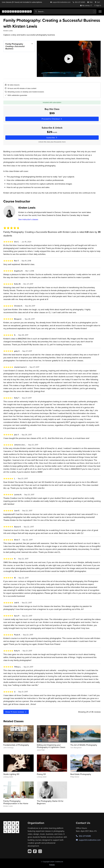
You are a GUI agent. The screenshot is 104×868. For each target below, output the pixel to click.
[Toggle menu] (100, 12)
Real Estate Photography (81, 774)
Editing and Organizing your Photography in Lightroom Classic (51, 746)
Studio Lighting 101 (11, 774)
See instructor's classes (28, 219)
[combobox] (65, 12)
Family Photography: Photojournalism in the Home (16, 802)
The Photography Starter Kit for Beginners (50, 802)
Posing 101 (41, 774)
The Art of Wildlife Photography (84, 745)
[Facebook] (35, 851)
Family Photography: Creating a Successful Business (15, 46)
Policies (52, 865)
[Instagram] (40, 851)
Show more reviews (16, 712)
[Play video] (69, 59)
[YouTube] (30, 851)
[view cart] (98, 2)
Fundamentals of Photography (16, 745)
